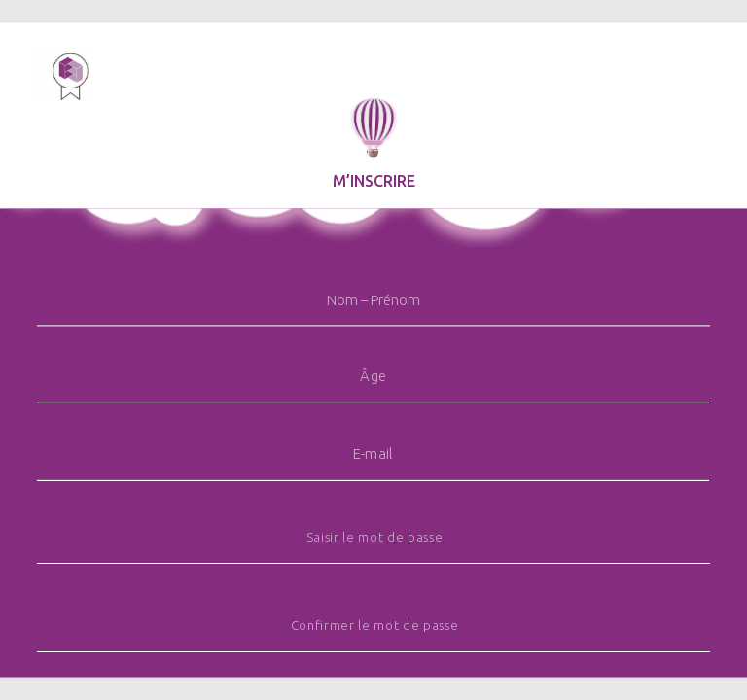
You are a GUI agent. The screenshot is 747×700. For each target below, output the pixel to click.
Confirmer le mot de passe (375, 626)
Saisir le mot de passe (375, 537)
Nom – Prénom (373, 300)
